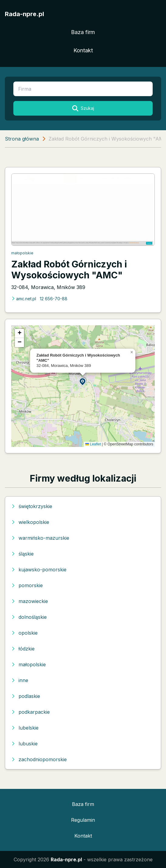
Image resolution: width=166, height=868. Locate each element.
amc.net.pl (24, 299)
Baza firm (83, 32)
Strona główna (22, 139)
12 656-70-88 (54, 299)
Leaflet (93, 444)
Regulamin (83, 820)
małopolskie (22, 253)
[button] (83, 381)
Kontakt (83, 50)
